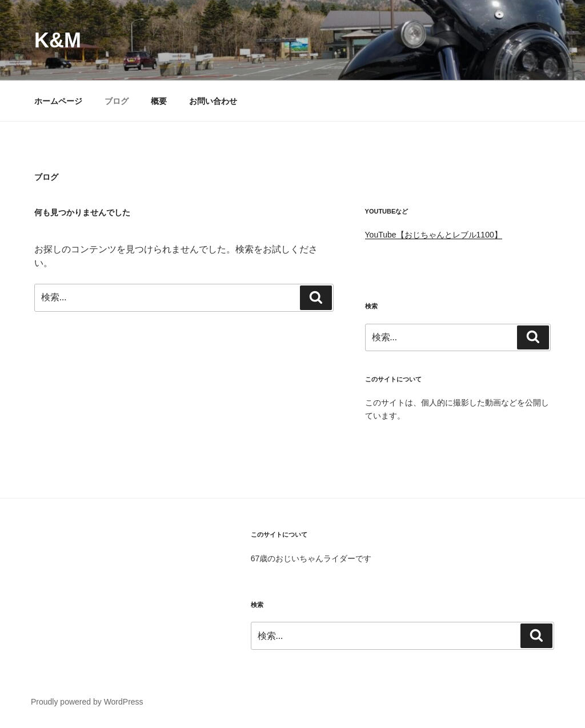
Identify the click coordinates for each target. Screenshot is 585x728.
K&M (58, 40)
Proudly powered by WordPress (87, 702)
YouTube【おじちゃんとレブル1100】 (434, 235)
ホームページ (58, 101)
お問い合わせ (213, 101)
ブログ (117, 101)
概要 (159, 101)
